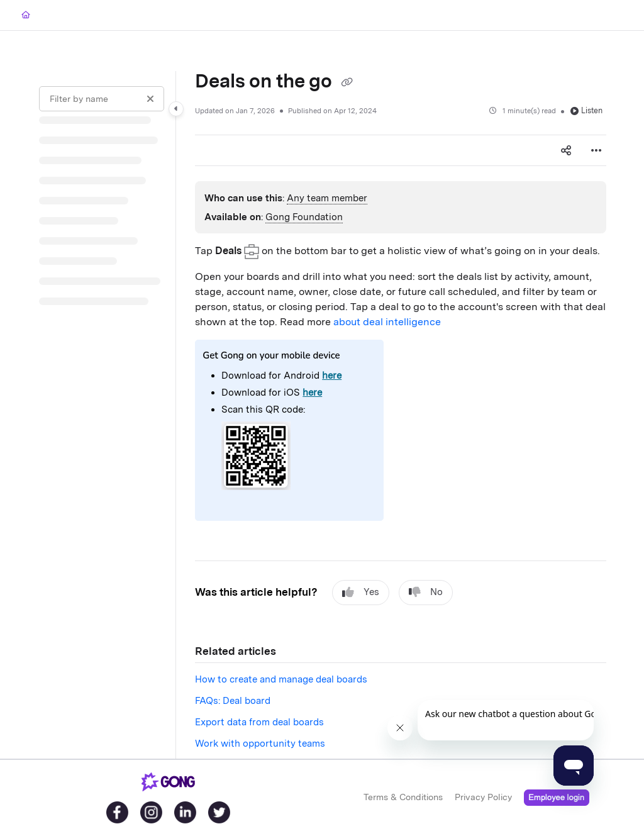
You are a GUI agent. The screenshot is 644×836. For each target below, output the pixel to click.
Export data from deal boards (259, 722)
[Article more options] (596, 150)
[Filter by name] (102, 99)
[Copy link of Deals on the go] (347, 82)
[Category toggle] (176, 109)
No (426, 592)
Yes (361, 592)
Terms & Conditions (403, 797)
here (332, 376)
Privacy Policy (483, 797)
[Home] (26, 15)
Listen (586, 110)
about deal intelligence (387, 322)
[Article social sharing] (566, 150)
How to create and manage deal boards (281, 679)
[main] (401, 415)
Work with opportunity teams (260, 744)
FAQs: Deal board (233, 701)
